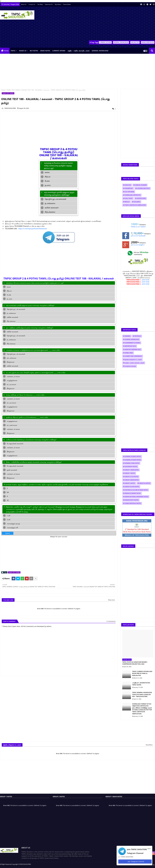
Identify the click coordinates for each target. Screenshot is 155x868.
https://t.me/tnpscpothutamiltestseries (33, 229)
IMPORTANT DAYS (130, 346)
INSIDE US (23, 51)
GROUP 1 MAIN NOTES (132, 470)
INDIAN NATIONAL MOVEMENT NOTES (137, 497)
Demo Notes (67, 4)
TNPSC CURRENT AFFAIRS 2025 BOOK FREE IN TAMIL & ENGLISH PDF (142, 673)
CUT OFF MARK (129, 192)
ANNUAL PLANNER (141, 185)
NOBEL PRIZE (129, 353)
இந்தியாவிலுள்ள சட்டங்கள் (133, 359)
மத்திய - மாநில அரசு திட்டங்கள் (79, 51)
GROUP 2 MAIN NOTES (132, 480)
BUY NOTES (34, 51)
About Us (24, 4)
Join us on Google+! (138, 245)
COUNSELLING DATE (143, 188)
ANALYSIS (128, 185)
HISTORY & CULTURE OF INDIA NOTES (136, 490)
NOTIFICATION (141, 198)
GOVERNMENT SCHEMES (133, 343)
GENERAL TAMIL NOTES (132, 463)
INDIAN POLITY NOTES (132, 500)
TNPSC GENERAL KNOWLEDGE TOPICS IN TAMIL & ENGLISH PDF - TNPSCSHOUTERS (142, 694)
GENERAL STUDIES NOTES (133, 460)
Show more (111, 600)
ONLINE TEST (135, 42)
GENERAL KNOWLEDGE (121, 42)
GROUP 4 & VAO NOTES (132, 487)
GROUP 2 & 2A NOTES (132, 477)
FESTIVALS (138, 336)
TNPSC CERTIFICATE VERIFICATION (135, 205)
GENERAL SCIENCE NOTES (133, 456)
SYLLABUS (137, 202)
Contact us (32, 4)
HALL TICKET (129, 198)
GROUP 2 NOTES (130, 483)
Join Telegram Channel (135, 861)
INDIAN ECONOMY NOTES (133, 493)
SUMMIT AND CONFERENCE (133, 356)
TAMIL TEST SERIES (13, 90)
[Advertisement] (116, 24)
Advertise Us (49, 4)
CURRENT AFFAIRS (105, 42)
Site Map (40, 4)
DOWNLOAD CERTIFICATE (133, 195)
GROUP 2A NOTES (145, 483)
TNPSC (13, 51)
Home (6, 51)
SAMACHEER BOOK (148, 42)
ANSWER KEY (129, 188)
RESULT (127, 202)
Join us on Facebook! (138, 236)
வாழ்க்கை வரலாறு (130, 366)
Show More (149, 745)
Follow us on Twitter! (138, 227)
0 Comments (111, 621)
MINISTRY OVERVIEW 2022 (133, 349)
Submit (8, 533)
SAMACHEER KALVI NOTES (133, 503)
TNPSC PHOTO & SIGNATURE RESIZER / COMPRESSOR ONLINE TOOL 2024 (135, 663)
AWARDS (128, 336)
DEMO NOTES (45, 51)
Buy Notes (58, 4)
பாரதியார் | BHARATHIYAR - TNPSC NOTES (141, 684)
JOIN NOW (146, 280)
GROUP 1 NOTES (130, 473)
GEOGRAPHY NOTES (131, 467)
